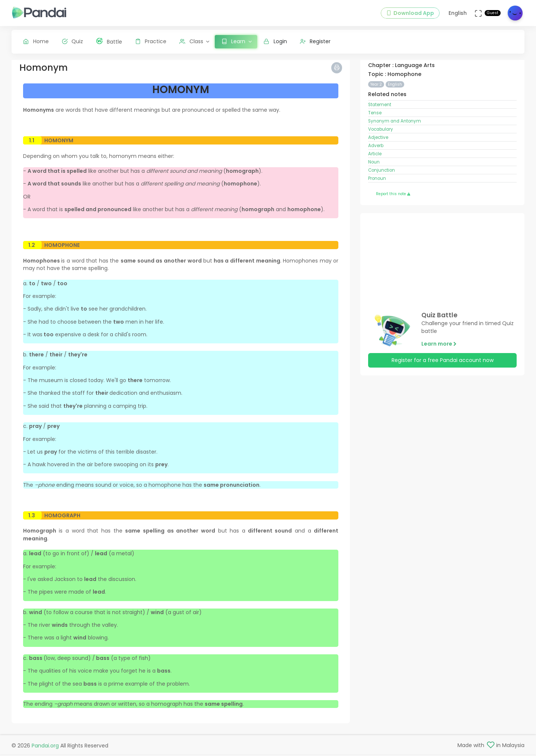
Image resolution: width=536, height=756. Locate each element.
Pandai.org (45, 747)
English (395, 90)
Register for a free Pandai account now (443, 366)
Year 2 (376, 90)
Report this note (393, 200)
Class (191, 41)
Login (275, 41)
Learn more (439, 349)
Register (315, 41)
